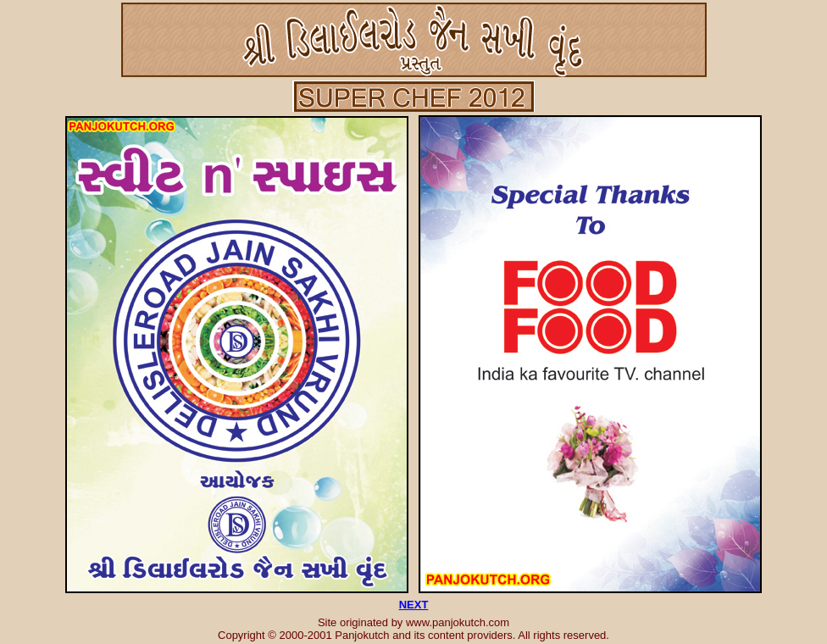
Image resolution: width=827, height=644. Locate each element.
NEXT (414, 605)
